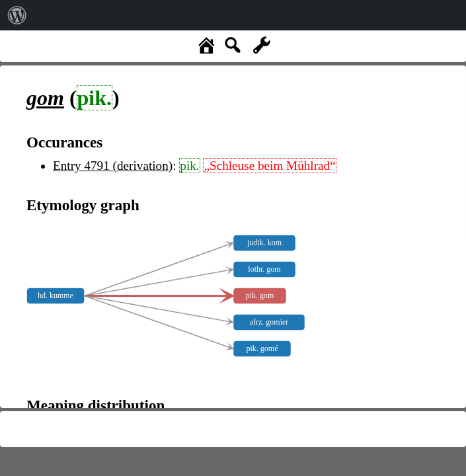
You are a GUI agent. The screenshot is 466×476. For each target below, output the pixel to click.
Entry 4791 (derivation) (113, 166)
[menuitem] (17, 15)
